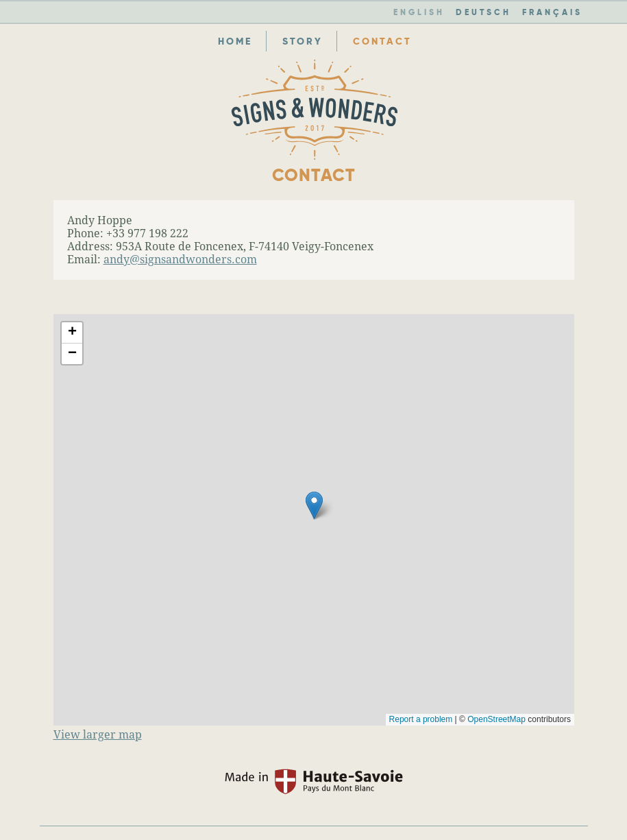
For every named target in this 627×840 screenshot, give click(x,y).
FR (552, 12)
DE (483, 12)
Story (303, 41)
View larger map (98, 735)
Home (235, 41)
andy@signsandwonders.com (180, 260)
